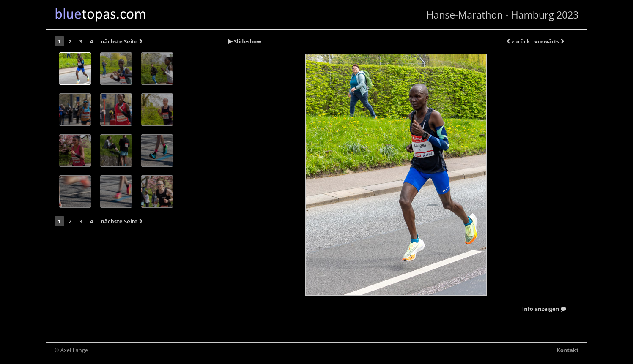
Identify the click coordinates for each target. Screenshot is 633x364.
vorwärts (549, 41)
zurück (518, 41)
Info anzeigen (544, 309)
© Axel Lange (71, 350)
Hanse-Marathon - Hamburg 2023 (502, 15)
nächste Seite (121, 41)
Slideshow (245, 41)
